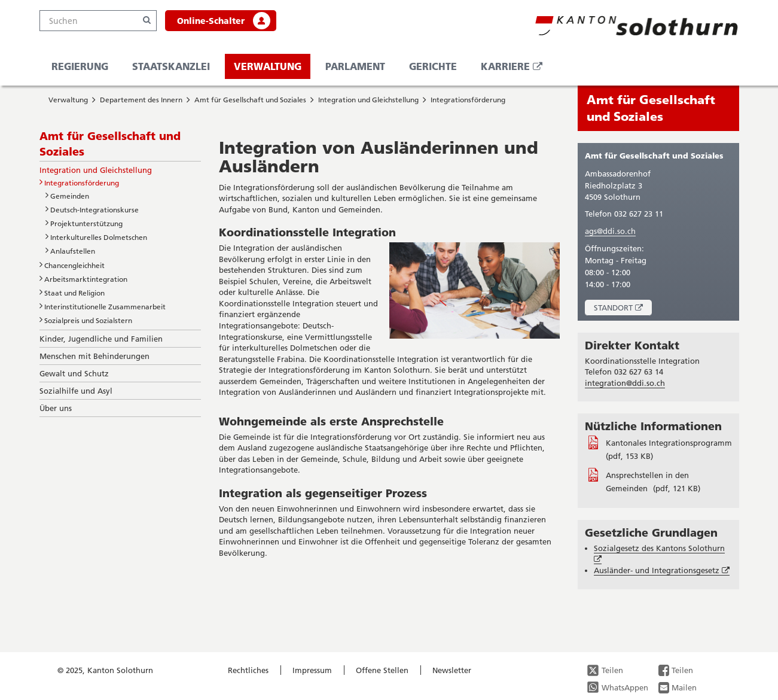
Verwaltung (268, 66)
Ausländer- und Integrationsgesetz (662, 570)
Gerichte (433, 66)
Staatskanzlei (171, 66)
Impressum (312, 670)
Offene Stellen (382, 670)
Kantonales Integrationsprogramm (669, 443)
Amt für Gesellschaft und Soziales (250, 100)
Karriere (516, 69)
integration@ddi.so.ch (625, 383)
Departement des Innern (141, 100)
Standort (623, 309)
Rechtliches (248, 670)
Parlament (355, 66)
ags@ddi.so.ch (610, 231)
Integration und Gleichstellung (368, 100)
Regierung (80, 66)
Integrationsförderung (468, 100)
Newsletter (452, 670)
